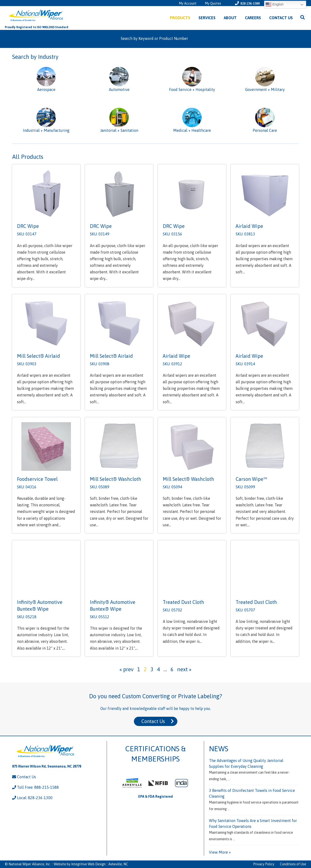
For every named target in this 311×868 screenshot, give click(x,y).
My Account (188, 3)
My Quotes (213, 3)
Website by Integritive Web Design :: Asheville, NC (91, 864)
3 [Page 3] (152, 669)
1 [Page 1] (139, 669)
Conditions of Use (293, 864)
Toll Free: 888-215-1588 (35, 787)
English (275, 5)
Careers (253, 18)
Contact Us (281, 18)
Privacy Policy (264, 864)
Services (207, 18)
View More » (220, 852)
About (230, 18)
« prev (127, 669)
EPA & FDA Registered (155, 796)
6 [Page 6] (172, 669)
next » (184, 669)
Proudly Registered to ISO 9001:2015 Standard (37, 27)
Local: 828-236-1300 (32, 798)
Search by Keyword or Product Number (154, 38)
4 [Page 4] (158, 669)
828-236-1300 (250, 3)
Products (180, 18)
